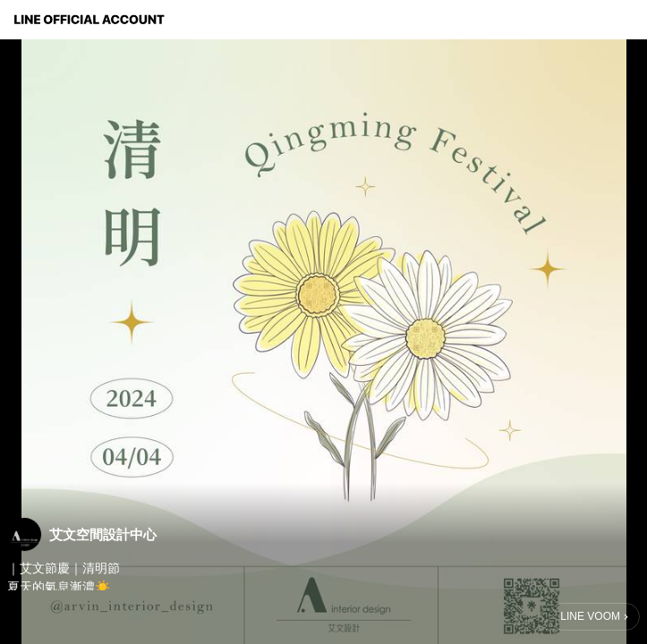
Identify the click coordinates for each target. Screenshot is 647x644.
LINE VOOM (590, 616)
